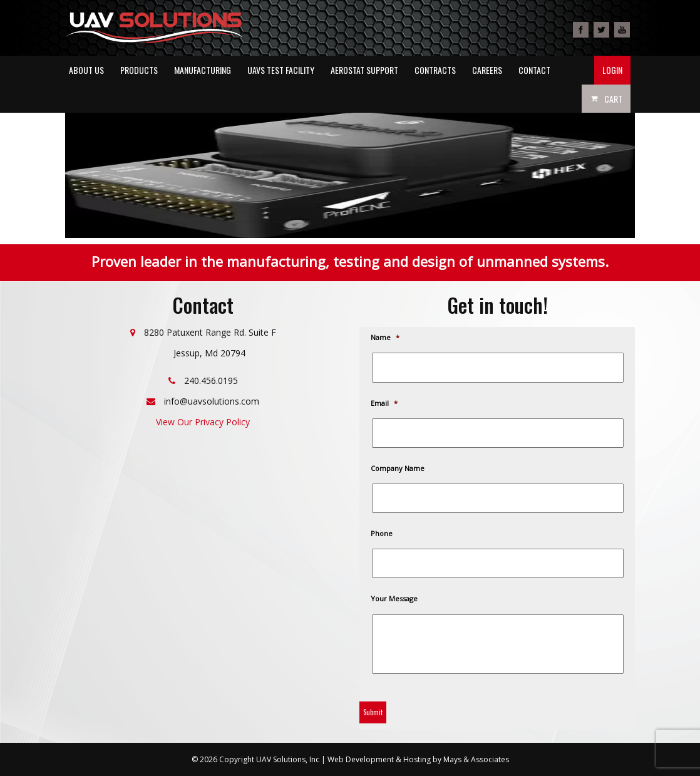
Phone (382, 534)
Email (385, 403)
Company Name (398, 468)
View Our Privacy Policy (203, 422)
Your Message (395, 599)
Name (386, 338)
